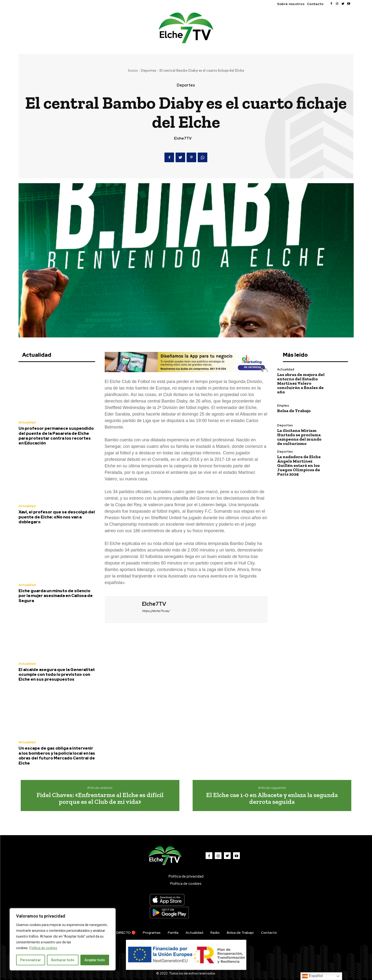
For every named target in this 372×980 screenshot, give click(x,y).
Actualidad (27, 422)
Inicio (133, 70)
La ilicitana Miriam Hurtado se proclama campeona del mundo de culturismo (299, 437)
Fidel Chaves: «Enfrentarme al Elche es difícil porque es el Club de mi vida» (100, 798)
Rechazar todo (63, 960)
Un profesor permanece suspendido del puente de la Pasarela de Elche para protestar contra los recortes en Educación (56, 436)
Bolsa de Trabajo (294, 411)
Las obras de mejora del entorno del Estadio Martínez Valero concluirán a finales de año (301, 383)
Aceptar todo (95, 960)
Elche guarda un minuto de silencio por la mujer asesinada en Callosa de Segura (56, 596)
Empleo (283, 406)
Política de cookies (43, 948)
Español (312, 976)
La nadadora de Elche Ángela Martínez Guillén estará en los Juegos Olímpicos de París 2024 (299, 465)
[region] (63, 939)
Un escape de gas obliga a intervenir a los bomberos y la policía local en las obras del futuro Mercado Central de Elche (57, 755)
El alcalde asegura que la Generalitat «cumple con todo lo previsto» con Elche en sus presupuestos (57, 675)
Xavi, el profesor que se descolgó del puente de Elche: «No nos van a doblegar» (57, 517)
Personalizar (31, 960)
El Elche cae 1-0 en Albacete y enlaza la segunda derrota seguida (272, 798)
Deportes (149, 70)
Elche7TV (183, 138)
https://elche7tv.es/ (156, 611)
